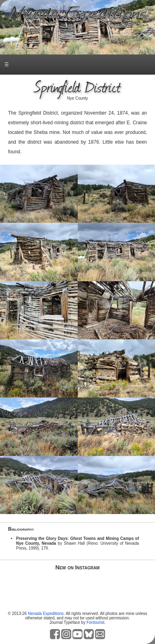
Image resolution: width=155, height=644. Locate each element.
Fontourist (95, 622)
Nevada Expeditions (46, 614)
